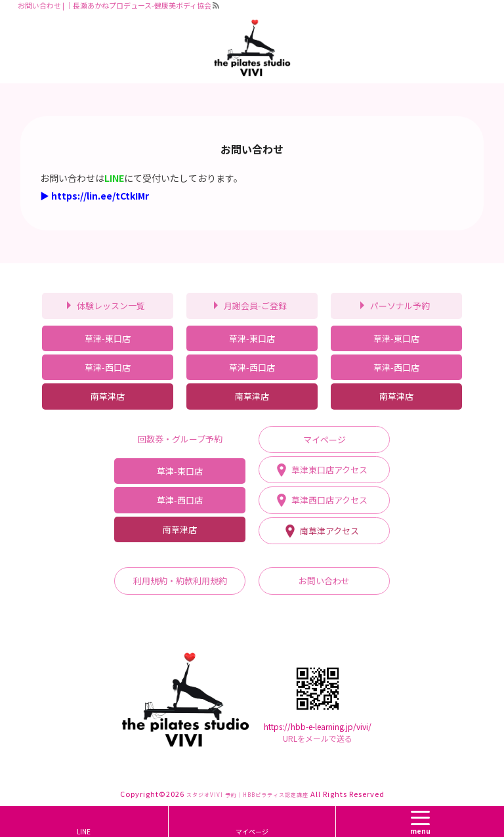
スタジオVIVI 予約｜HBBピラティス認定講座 (247, 795)
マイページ (252, 831)
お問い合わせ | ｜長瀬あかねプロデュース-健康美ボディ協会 (115, 5)
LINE (84, 831)
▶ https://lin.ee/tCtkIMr (94, 196)
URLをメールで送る (318, 738)
